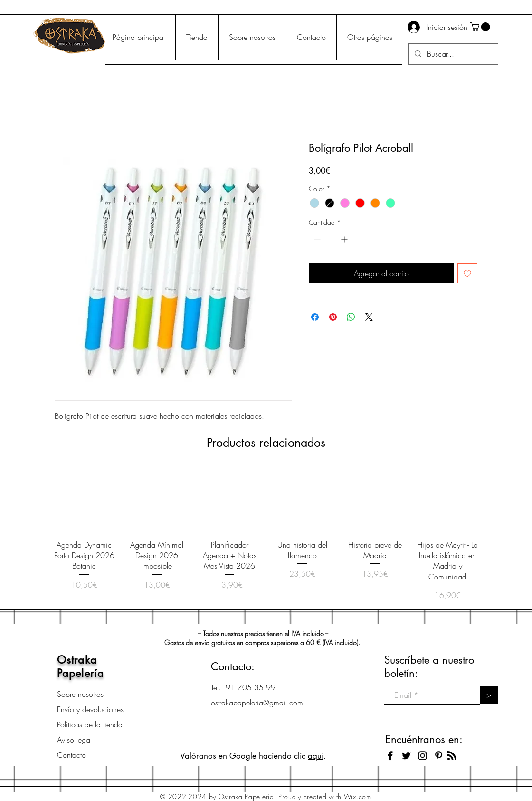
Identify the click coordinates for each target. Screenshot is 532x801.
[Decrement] (316, 239)
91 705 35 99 (251, 687)
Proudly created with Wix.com (325, 796)
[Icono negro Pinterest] (439, 756)
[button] (481, 27)
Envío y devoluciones (90, 709)
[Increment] (345, 239)
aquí (316, 756)
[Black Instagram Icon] (423, 756)
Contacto (71, 755)
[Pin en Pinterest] (333, 317)
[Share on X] (369, 317)
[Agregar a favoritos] (467, 273)
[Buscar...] (452, 54)
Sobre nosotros (80, 694)
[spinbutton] (331, 239)
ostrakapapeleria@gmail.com (257, 703)
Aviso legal (74, 740)
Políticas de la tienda (90, 724)
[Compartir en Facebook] (315, 317)
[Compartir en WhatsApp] (351, 317)
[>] (489, 695)
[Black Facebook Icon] (390, 756)
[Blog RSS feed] (452, 756)
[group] (266, 535)
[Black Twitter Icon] (406, 756)
